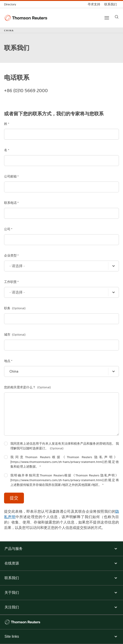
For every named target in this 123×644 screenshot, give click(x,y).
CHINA (9, 30)
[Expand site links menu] (61, 637)
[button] (61, 549)
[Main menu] (107, 18)
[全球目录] (11, 4)
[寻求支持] (94, 4)
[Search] (117, 17)
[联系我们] (111, 4)
